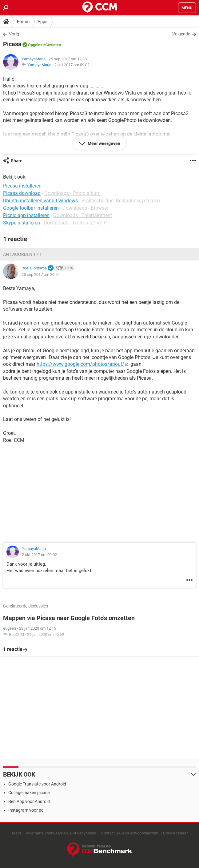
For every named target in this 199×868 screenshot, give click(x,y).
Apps (42, 22)
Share (17, 161)
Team (16, 833)
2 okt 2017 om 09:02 (72, 65)
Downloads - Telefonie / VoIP (75, 223)
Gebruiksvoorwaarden (139, 833)
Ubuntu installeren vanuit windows (40, 201)
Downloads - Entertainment (83, 215)
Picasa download (22, 193)
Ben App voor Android (29, 801)
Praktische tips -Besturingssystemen (121, 201)
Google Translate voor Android (37, 784)
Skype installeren (22, 223)
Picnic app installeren (26, 215)
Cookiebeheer (175, 833)
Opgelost (36, 45)
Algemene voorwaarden (47, 833)
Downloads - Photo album (72, 193)
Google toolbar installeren (31, 208)
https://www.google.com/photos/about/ (80, 364)
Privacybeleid (84, 833)
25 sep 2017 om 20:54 (41, 275)
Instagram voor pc (26, 810)
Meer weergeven (103, 143)
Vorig (14, 34)
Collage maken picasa (29, 793)
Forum (23, 22)
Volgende (181, 34)
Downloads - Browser (85, 208)
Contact (108, 833)
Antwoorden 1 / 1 (22, 254)
